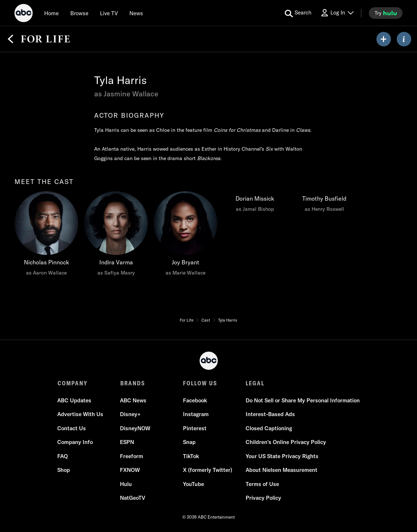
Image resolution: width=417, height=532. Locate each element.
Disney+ (131, 414)
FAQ (63, 456)
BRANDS (133, 383)
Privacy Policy (263, 498)
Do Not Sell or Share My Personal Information (303, 400)
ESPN (127, 442)
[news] (136, 13)
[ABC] (24, 14)
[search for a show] (298, 13)
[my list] (384, 39)
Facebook (195, 400)
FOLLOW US (200, 383)
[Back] (11, 39)
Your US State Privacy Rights (282, 456)
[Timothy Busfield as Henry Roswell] (324, 204)
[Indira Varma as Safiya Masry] (116, 235)
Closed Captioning (269, 428)
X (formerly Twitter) (208, 470)
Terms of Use (262, 484)
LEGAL (255, 383)
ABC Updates (75, 400)
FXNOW (130, 470)
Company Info (75, 442)
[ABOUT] (404, 39)
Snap (189, 442)
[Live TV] (109, 13)
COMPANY (73, 383)
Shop (64, 470)
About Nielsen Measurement (282, 470)
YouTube (193, 484)
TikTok (191, 456)
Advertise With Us (81, 414)
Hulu (126, 484)
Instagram (196, 414)
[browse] (79, 13)
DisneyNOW (135, 428)
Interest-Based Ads (270, 414)
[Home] (51, 13)
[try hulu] (386, 13)
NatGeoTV (133, 498)
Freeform (132, 456)
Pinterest (195, 428)
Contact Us (72, 428)
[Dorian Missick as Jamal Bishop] (255, 204)
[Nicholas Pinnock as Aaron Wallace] (46, 235)
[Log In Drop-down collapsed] (337, 13)
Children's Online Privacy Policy (286, 442)
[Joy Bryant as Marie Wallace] (185, 235)
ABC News (134, 400)
